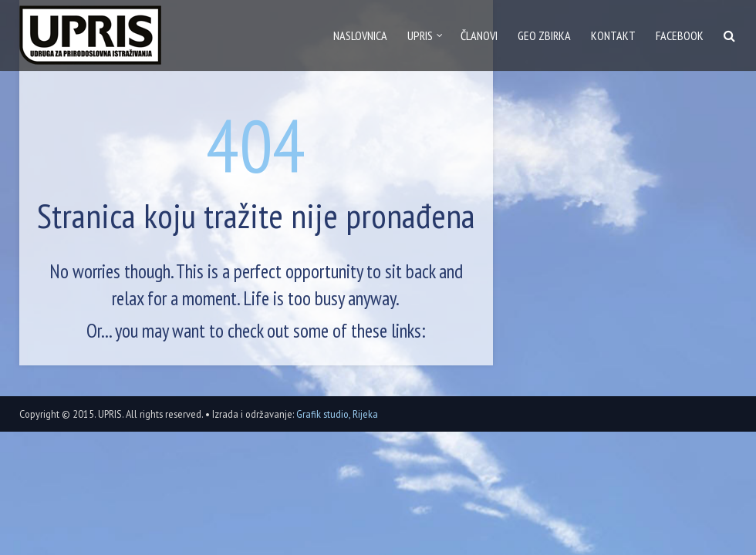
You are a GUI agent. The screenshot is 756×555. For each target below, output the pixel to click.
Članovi (479, 35)
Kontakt (613, 35)
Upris (420, 35)
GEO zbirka (544, 35)
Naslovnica (360, 35)
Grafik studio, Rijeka (337, 414)
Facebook (680, 35)
